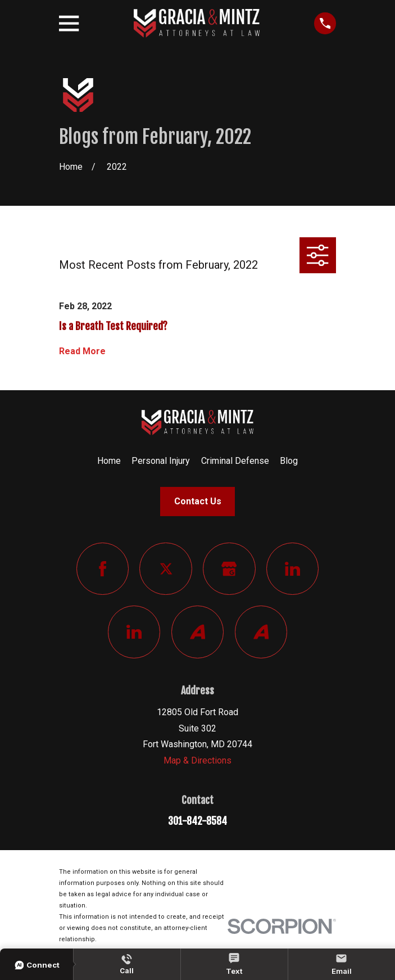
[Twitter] (165, 569)
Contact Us (198, 501)
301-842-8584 (197, 821)
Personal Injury (161, 461)
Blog (289, 461)
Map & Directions (197, 760)
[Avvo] (197, 632)
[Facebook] (103, 569)
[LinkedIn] (292, 569)
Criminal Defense (235, 461)
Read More (82, 351)
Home (109, 461)
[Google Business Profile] (229, 569)
